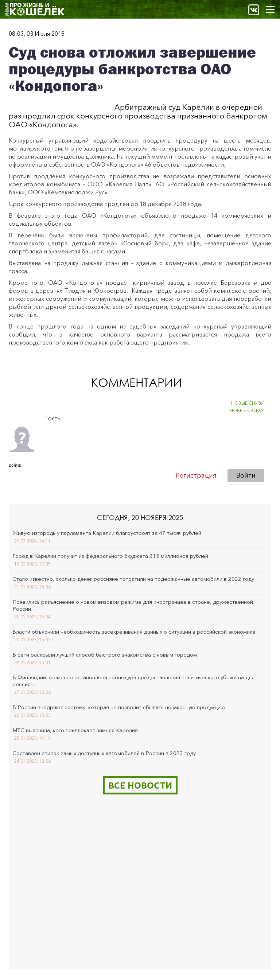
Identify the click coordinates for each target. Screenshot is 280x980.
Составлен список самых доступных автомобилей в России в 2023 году (104, 753)
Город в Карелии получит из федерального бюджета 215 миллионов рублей (110, 556)
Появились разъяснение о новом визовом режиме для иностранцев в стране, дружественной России (133, 605)
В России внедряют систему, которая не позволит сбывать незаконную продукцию (119, 707)
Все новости (140, 785)
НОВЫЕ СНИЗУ (248, 403)
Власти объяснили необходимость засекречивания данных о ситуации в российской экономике (134, 632)
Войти (246, 475)
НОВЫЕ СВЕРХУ (247, 410)
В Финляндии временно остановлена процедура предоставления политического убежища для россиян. (133, 681)
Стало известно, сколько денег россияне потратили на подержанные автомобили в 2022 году (133, 579)
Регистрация (196, 475)
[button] (15, 475)
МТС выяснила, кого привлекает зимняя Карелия (75, 730)
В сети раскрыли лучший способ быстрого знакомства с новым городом (105, 655)
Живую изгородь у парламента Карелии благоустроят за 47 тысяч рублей (107, 533)
